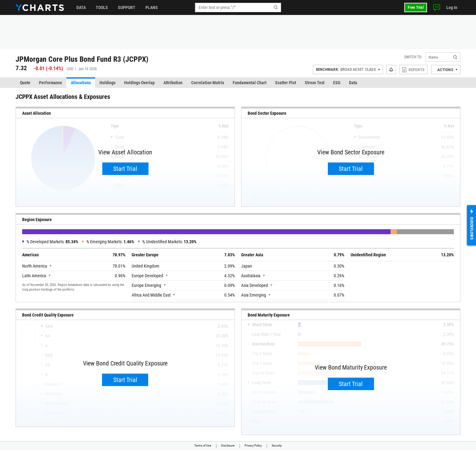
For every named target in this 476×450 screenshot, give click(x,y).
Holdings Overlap (139, 83)
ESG (337, 83)
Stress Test (315, 83)
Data (81, 7)
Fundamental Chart (250, 83)
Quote (25, 83)
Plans (152, 7)
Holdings (107, 83)
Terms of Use (203, 445)
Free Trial (416, 7)
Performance (51, 83)
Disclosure (228, 445)
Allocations (81, 83)
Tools (102, 7)
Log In (452, 7)
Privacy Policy (253, 445)
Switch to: (413, 57)
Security (277, 445)
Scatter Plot (286, 83)
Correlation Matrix (208, 83)
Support (127, 7)
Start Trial (125, 169)
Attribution (173, 83)
